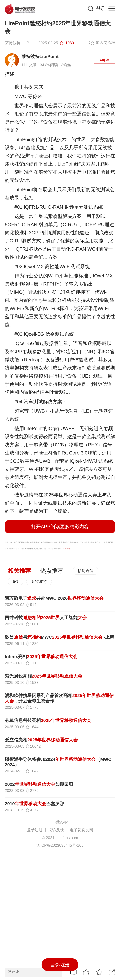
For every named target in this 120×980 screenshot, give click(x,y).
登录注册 (35, 830)
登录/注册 (60, 965)
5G (15, 582)
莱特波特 (39, 582)
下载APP (60, 822)
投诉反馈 (56, 830)
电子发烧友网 (81, 830)
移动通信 (85, 571)
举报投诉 (66, 549)
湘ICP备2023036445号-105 (60, 845)
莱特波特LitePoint (40, 56)
